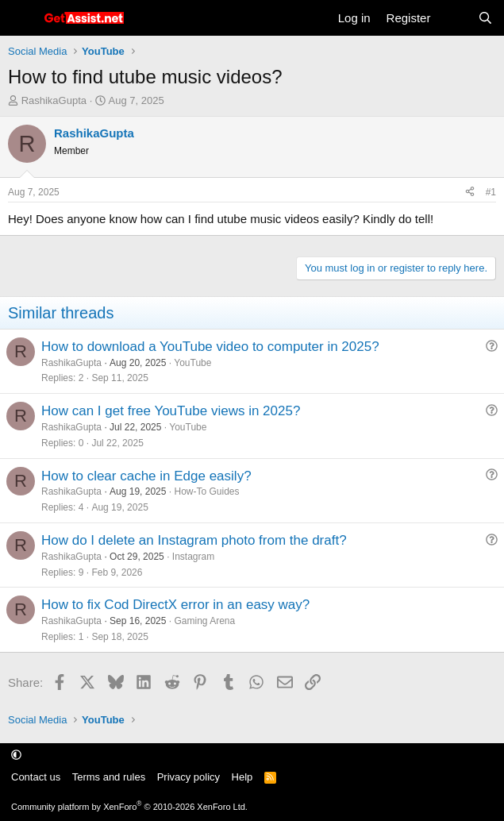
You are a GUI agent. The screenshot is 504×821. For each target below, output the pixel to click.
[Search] (485, 18)
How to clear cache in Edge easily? (146, 476)
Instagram (193, 557)
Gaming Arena (204, 621)
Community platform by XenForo (129, 807)
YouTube (192, 363)
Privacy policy (189, 777)
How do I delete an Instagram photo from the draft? (194, 540)
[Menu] (22, 18)
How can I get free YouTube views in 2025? (171, 411)
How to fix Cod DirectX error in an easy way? (175, 605)
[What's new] (454, 18)
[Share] (470, 193)
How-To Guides (206, 491)
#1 (491, 192)
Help (242, 777)
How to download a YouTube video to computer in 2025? (210, 347)
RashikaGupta (54, 100)
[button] (16, 755)
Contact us (36, 777)
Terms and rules (109, 777)
